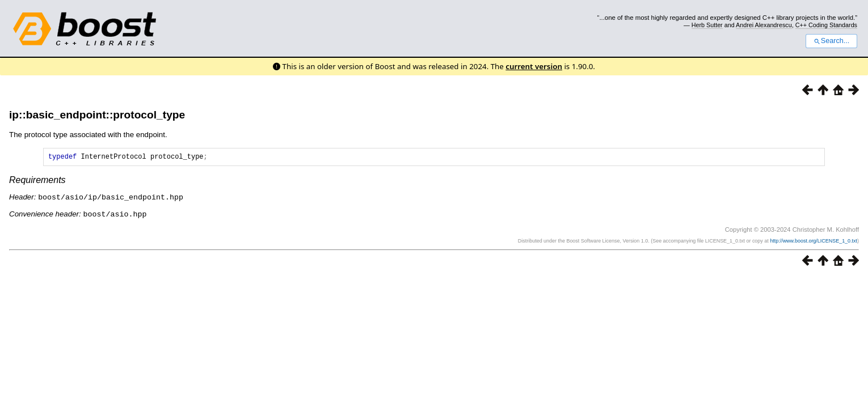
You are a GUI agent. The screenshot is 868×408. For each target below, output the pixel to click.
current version (534, 66)
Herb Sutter (707, 25)
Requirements (37, 182)
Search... (831, 41)
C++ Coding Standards (826, 25)
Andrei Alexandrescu (764, 25)
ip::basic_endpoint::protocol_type (97, 115)
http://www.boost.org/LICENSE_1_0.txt (814, 241)
